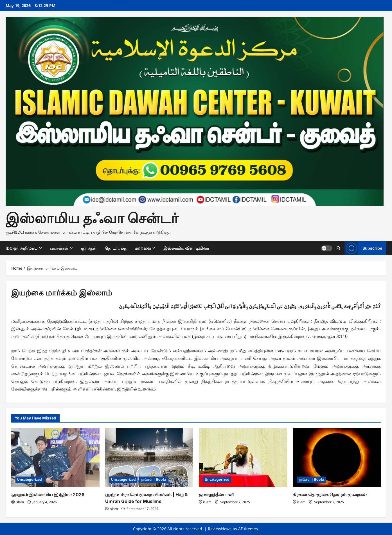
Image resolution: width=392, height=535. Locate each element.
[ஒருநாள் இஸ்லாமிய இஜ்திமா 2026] (55, 458)
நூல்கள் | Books (154, 479)
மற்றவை (143, 248)
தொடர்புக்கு (116, 248)
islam (20, 502)
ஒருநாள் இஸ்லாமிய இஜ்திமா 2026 (48, 495)
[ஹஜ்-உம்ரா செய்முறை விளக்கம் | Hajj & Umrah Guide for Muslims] (149, 458)
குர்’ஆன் (89, 248)
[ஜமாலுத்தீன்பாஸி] (243, 458)
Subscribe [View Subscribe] (363, 248)
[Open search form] (338, 248)
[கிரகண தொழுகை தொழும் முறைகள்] (337, 458)
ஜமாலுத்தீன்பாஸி (217, 495)
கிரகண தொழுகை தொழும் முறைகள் (330, 495)
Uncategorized (30, 479)
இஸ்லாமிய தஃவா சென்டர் (92, 218)
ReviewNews (220, 529)
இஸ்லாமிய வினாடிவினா (186, 248)
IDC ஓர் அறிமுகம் (22, 248)
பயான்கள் (59, 248)
